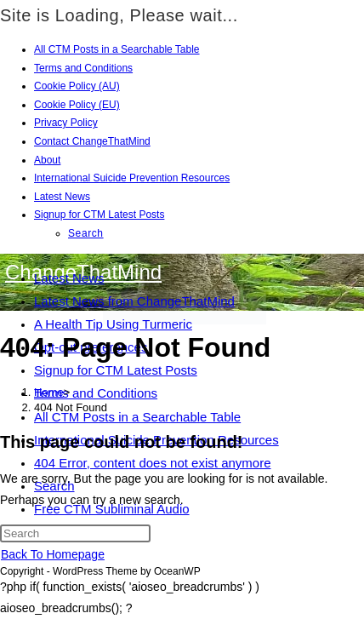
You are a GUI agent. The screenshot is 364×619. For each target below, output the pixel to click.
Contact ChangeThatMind (92, 141)
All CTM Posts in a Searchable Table (117, 49)
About (47, 160)
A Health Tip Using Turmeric (113, 324)
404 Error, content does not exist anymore (153, 463)
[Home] (49, 392)
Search (86, 233)
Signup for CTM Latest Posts (99, 215)
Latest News (62, 197)
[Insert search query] (75, 533)
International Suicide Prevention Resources (132, 178)
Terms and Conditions (83, 68)
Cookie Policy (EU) (77, 105)
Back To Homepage (53, 554)
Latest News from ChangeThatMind (134, 301)
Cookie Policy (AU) (77, 86)
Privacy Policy (66, 123)
